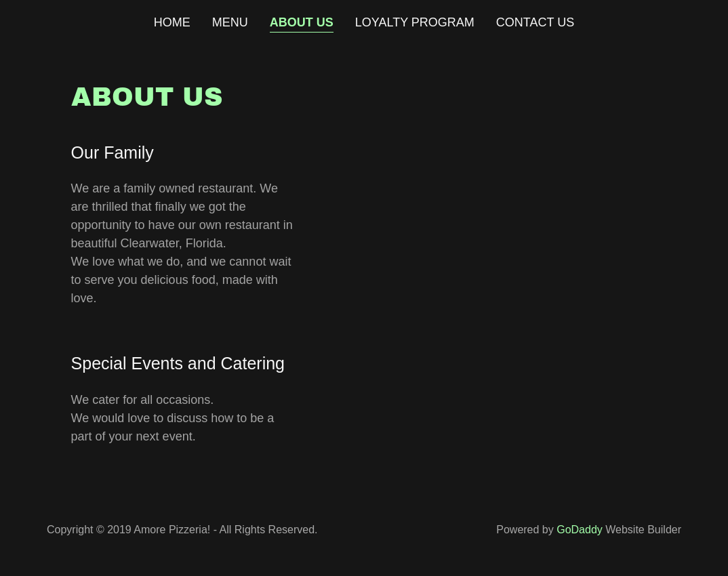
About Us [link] (302, 22)
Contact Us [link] (535, 22)
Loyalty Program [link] (415, 22)
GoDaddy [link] (580, 530)
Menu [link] (230, 22)
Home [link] (172, 22)
